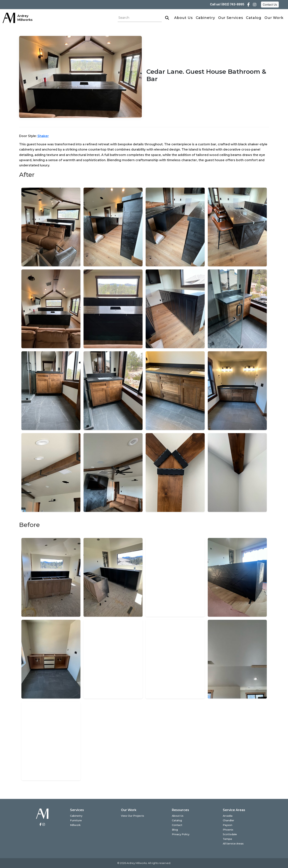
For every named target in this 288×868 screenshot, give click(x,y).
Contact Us (270, 5)
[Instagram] (255, 5)
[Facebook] (249, 5)
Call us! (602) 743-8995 (227, 4)
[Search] (167, 18)
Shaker (43, 136)
